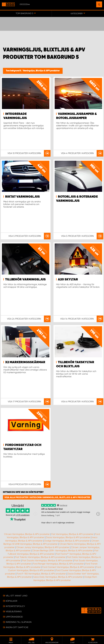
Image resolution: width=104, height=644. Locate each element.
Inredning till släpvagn (19, 622)
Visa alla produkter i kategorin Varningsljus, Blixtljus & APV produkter (47, 497)
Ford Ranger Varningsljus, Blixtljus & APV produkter (58, 564)
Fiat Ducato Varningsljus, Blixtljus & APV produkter (47, 560)
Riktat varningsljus (22, 197)
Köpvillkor (11, 601)
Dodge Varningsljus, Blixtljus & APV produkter (67, 541)
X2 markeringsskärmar (25, 362)
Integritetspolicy (15, 606)
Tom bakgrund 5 (14, 71)
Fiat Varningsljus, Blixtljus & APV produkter (72, 534)
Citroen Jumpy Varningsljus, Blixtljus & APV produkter (43, 547)
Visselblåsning (14, 611)
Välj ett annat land (17, 596)
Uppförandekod (14, 617)
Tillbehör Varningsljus (25, 280)
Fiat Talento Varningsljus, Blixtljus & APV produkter (40, 557)
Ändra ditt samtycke (17, 627)
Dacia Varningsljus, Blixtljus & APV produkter (68, 537)
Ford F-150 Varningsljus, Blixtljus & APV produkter (41, 574)
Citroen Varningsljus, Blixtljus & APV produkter (27, 534)
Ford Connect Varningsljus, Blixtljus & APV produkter (68, 567)
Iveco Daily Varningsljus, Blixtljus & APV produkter (58, 577)
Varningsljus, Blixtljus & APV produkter (41, 71)
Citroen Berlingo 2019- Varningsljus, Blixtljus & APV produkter (62, 551)
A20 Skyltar (68, 280)
